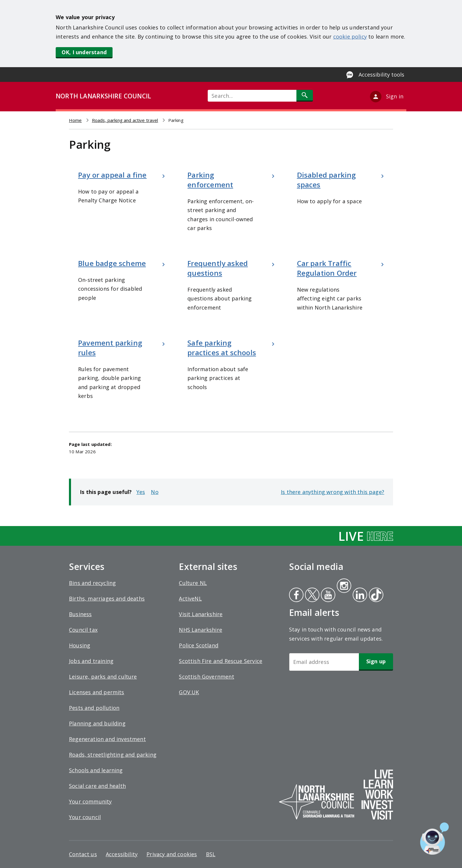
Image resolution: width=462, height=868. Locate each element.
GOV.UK (189, 692)
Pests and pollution (94, 708)
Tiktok (375, 596)
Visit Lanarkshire (201, 614)
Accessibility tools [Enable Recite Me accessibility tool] (381, 75)
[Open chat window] (434, 839)
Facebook (296, 596)
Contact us (83, 854)
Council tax (83, 630)
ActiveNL (190, 598)
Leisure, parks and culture (103, 677)
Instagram (344, 586)
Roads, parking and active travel (125, 120)
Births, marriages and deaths (107, 598)
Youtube (327, 596)
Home (75, 120)
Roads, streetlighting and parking (113, 755)
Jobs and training (91, 661)
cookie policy (350, 37)
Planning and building (97, 723)
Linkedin (359, 596)
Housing (80, 645)
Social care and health (97, 786)
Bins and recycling (92, 583)
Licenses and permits (97, 692)
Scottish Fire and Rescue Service (221, 661)
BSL (211, 854)
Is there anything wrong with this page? (333, 492)
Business (80, 614)
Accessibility (122, 854)
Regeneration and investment (107, 739)
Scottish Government (206, 677)
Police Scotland (199, 645)
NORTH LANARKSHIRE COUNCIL (103, 96)
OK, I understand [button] (84, 52)
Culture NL (193, 583)
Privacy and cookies (172, 854)
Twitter (311, 596)
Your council (85, 817)
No (155, 492)
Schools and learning (96, 770)
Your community (90, 801)
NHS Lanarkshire (201, 630)
